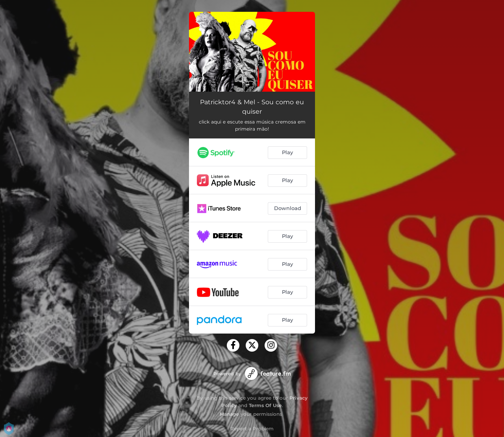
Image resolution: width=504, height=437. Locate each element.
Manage (229, 414)
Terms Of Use (265, 405)
